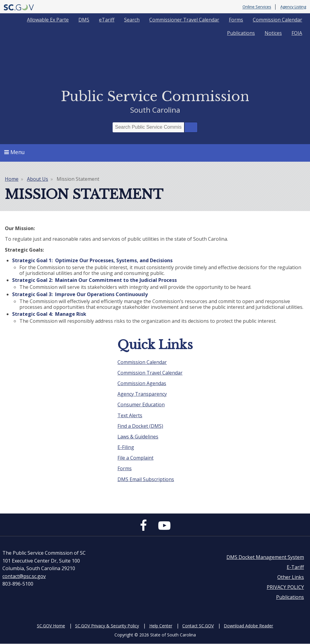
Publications (241, 33)
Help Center (161, 626)
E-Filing (126, 447)
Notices (273, 33)
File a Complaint (135, 458)
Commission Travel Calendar (150, 373)
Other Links (291, 577)
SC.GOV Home (51, 626)
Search (132, 20)
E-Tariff (295, 567)
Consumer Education (141, 405)
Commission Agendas (142, 383)
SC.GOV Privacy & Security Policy (107, 626)
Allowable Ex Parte (48, 20)
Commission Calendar (277, 20)
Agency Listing (293, 7)
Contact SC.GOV (198, 626)
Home (12, 179)
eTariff (107, 20)
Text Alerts (130, 415)
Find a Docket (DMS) (140, 426)
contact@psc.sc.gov (24, 576)
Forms (236, 20)
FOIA (297, 33)
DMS (84, 20)
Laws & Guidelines (138, 437)
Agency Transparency (142, 394)
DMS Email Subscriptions (146, 479)
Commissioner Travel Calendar (184, 20)
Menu (15, 152)
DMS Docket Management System (265, 557)
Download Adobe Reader (248, 626)
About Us (38, 179)
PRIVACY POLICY (285, 587)
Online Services (257, 7)
